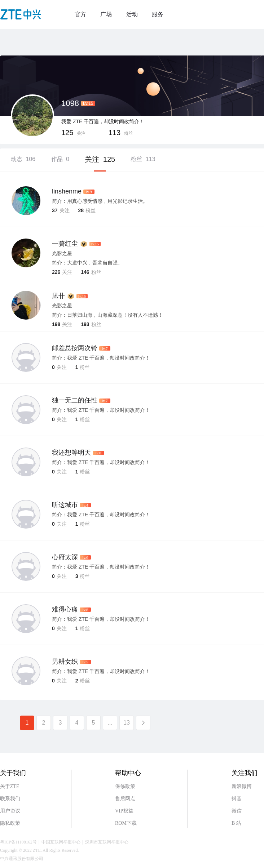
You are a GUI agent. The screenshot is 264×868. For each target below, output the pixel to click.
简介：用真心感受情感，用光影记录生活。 (100, 201)
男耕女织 (65, 662)
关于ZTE (10, 786)
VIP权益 (124, 811)
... (110, 723)
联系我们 (10, 799)
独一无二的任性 (75, 400)
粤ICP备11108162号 (18, 842)
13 (127, 723)
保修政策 (125, 786)
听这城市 (65, 505)
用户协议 (10, 811)
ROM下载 (126, 823)
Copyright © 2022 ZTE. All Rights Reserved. (39, 850)
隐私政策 (10, 823)
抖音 (237, 799)
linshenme (67, 191)
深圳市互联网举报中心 (107, 842)
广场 (106, 14)
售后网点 (125, 799)
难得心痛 (65, 609)
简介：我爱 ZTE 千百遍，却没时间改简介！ (101, 358)
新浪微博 (242, 786)
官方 (80, 14)
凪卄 (58, 296)
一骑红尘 (65, 244)
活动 (132, 14)
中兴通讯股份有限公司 (22, 859)
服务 (158, 14)
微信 (237, 811)
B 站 (236, 823)
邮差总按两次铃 (75, 348)
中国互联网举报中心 (61, 842)
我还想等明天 (71, 453)
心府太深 (65, 557)
